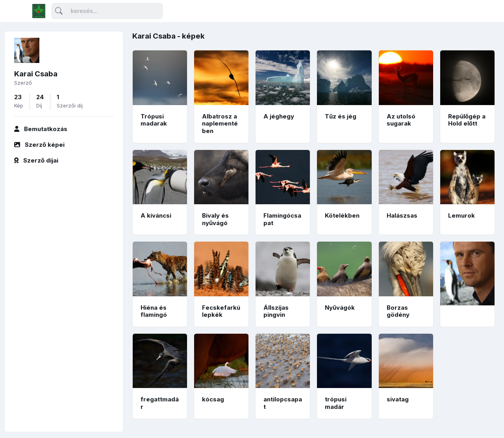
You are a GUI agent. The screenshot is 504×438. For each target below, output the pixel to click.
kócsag (213, 399)
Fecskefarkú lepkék (221, 311)
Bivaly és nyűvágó (215, 219)
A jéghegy (279, 116)
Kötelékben (342, 215)
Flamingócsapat (282, 219)
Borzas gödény (398, 311)
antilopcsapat (283, 403)
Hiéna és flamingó (154, 311)
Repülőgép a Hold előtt (467, 120)
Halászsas (402, 215)
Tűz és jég (341, 116)
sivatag (398, 399)
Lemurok (461, 215)
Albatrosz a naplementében (220, 124)
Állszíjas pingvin (276, 311)
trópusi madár (336, 403)
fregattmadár (160, 403)
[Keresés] (107, 11)
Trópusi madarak (154, 120)
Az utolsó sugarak (401, 120)
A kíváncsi (156, 215)
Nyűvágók (340, 308)
